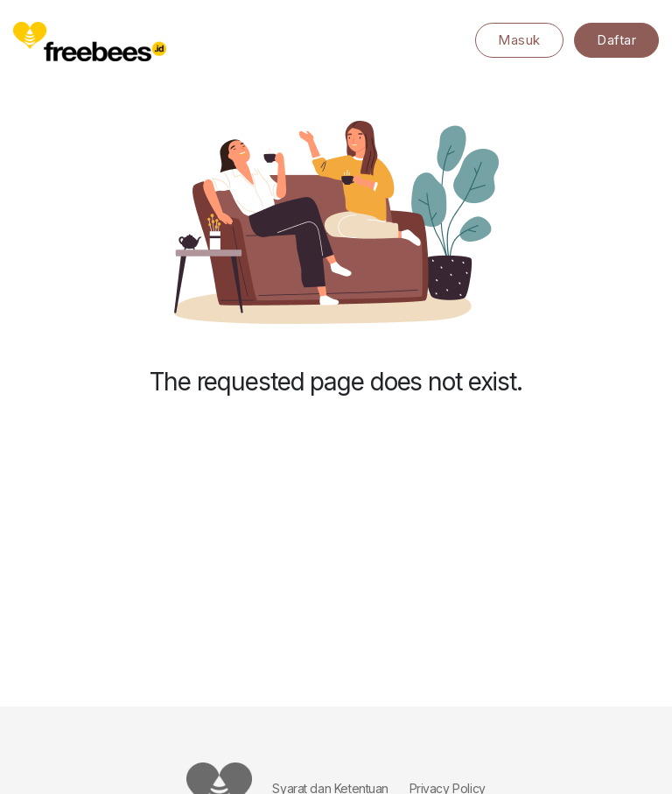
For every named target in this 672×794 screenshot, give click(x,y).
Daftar (616, 40)
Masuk (519, 40)
